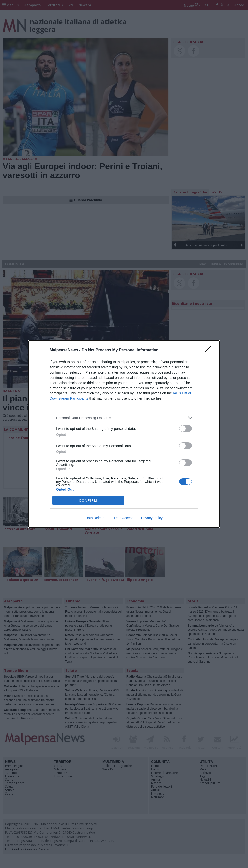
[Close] (210, 350)
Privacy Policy (152, 518)
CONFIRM (88, 500)
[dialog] (124, 434)
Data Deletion (96, 518)
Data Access (124, 518)
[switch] (186, 429)
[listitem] (124, 418)
